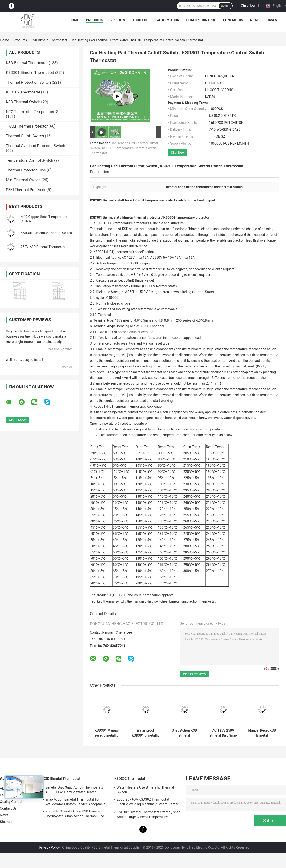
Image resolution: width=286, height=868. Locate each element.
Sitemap (6, 822)
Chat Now (248, 5)
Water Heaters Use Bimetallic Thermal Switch (145, 790)
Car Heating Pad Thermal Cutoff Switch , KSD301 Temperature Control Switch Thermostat (124, 148)
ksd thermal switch (111, 601)
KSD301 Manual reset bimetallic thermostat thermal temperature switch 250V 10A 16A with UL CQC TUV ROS (107, 733)
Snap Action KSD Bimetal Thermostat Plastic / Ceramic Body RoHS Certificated (184, 733)
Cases (272, 20)
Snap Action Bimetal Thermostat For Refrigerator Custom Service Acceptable (75, 802)
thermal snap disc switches (147, 601)
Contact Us (233, 20)
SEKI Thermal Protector (26, 190)
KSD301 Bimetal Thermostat (30, 73)
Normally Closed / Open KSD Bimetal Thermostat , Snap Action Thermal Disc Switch (75, 814)
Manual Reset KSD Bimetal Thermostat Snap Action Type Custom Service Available (262, 733)
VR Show (118, 20)
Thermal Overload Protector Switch (36, 146)
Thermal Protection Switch (28, 82)
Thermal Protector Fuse (26, 170)
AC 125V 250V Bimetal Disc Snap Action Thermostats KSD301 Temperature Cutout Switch (223, 733)
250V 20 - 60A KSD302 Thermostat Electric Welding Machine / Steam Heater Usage (148, 802)
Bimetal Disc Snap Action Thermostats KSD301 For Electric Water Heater (74, 790)
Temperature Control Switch (30, 160)
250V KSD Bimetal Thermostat (43, 247)
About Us (140, 20)
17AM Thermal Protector (27, 126)
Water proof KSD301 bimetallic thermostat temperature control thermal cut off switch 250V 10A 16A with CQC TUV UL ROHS (146, 733)
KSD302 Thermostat (23, 92)
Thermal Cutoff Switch (25, 136)
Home (74, 20)
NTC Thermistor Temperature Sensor (37, 112)
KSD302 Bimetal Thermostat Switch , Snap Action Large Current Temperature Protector (149, 815)
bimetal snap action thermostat (192, 601)
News (255, 20)
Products (95, 20)
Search (225, 6)
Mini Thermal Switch (23, 180)
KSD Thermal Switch (23, 102)
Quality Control (201, 20)
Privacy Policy (49, 847)
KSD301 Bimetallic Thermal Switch (46, 233)
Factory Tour (167, 20)
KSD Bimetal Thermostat (49, 40)
